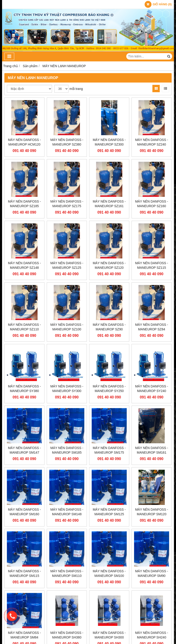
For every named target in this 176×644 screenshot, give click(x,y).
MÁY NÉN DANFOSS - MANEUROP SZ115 (152, 265)
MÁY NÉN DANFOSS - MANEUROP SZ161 (109, 204)
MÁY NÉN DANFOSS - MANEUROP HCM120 (25, 142)
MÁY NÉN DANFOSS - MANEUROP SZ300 (109, 142)
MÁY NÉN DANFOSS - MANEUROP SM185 (67, 450)
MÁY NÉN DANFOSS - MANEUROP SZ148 (25, 265)
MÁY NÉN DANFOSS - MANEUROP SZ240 (152, 142)
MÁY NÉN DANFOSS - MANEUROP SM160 (25, 512)
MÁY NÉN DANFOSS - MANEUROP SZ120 (109, 265)
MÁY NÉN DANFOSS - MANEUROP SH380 (67, 600)
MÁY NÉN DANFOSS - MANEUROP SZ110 (25, 327)
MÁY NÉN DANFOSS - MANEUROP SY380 (25, 389)
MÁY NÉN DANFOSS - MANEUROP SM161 (152, 450)
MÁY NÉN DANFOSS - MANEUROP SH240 (152, 600)
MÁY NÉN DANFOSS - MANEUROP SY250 (109, 389)
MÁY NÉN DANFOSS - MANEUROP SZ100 (67, 327)
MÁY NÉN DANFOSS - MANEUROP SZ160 (152, 204)
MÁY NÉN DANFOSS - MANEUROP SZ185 (25, 204)
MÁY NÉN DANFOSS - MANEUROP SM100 (109, 538)
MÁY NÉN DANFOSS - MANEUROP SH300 (109, 600)
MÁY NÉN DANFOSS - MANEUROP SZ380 (67, 142)
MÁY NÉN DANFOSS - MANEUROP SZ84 (152, 327)
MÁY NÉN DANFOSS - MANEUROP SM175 (109, 450)
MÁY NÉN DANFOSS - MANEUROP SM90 (152, 538)
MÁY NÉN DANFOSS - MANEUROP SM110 (67, 573)
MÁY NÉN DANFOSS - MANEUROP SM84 (25, 600)
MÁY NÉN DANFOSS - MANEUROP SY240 (152, 389)
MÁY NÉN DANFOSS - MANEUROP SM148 (67, 512)
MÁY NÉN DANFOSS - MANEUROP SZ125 (67, 265)
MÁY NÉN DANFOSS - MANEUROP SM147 (25, 450)
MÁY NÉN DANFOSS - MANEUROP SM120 (152, 512)
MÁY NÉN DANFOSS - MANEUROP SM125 (109, 512)
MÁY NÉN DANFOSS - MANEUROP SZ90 (109, 327)
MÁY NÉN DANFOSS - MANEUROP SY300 (67, 389)
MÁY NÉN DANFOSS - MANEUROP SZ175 (67, 204)
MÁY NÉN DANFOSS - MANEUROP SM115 (25, 573)
